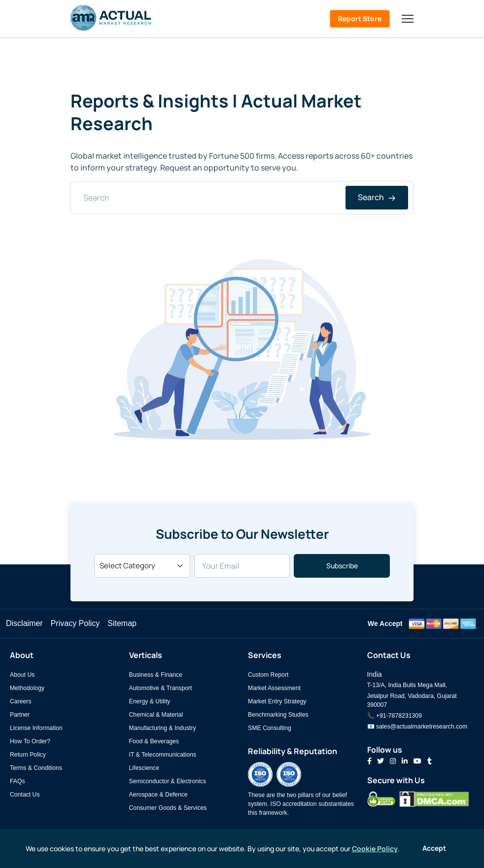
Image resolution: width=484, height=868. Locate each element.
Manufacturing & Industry (163, 728)
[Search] (242, 198)
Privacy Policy (75, 623)
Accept (434, 848)
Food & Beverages (154, 741)
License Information (36, 728)
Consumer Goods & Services (168, 808)
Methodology (27, 688)
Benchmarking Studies (278, 715)
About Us (22, 675)
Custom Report (268, 675)
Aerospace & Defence (158, 795)
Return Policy (28, 755)
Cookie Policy (375, 849)
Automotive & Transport (161, 688)
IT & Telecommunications (163, 755)
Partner (20, 715)
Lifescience (144, 768)
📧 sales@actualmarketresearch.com (417, 727)
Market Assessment (274, 688)
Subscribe (342, 566)
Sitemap (122, 623)
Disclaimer (24, 623)
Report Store (360, 18)
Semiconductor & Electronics (168, 781)
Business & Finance (156, 675)
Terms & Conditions (36, 768)
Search (377, 197)
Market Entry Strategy (277, 701)
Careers (21, 701)
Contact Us (25, 795)
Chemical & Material (156, 715)
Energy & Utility (150, 701)
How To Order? (30, 741)
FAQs (17, 781)
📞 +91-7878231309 (395, 716)
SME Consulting (270, 728)
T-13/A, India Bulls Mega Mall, (407, 685)
